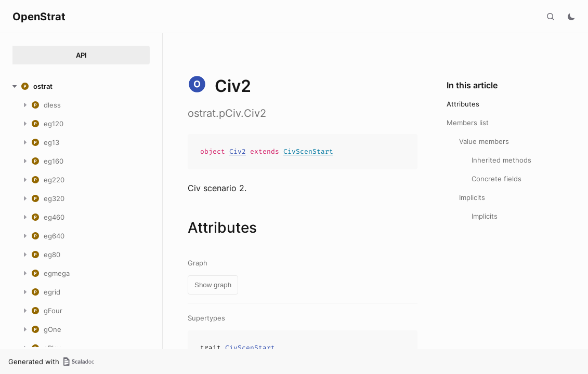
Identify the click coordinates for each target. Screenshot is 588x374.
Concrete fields (496, 179)
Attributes (463, 104)
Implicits (472, 197)
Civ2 (238, 151)
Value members (484, 141)
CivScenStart (308, 151)
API (81, 55)
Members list (468, 123)
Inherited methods (501, 160)
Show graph (213, 285)
